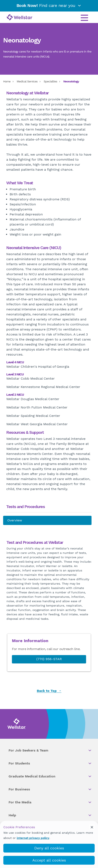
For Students (50, 763)
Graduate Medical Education (50, 776)
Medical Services (27, 81)
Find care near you (49, 5)
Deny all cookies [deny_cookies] (49, 848)
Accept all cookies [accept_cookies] (49, 860)
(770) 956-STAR (49, 659)
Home (7, 81)
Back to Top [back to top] (49, 691)
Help (50, 815)
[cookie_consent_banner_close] (92, 827)
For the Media (50, 802)
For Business (50, 789)
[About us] (47, 520)
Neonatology (71, 81)
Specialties (50, 81)
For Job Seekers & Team (50, 750)
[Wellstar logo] (20, 18)
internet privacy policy (33, 838)
